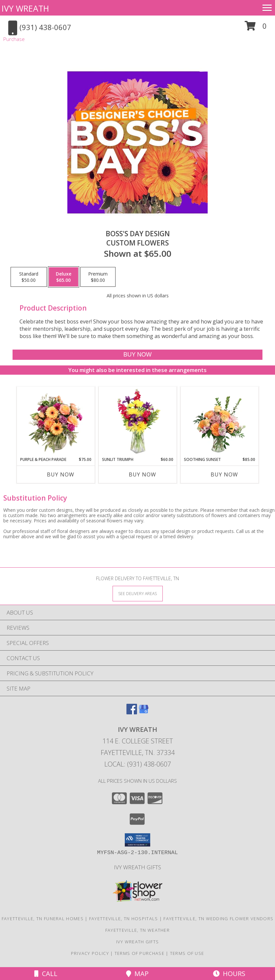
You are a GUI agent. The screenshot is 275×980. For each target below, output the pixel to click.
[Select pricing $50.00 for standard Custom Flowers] (29, 277)
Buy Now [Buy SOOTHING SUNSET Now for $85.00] (224, 474)
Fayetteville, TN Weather (137, 930)
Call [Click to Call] (46, 974)
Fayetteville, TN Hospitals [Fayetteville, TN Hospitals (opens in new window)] (124, 919)
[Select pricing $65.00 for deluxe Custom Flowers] (64, 277)
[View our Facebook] (132, 712)
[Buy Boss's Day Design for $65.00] (137, 355)
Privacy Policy (90, 953)
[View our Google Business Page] (144, 712)
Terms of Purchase (139, 953)
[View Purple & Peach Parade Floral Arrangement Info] (56, 422)
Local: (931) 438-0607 (138, 764)
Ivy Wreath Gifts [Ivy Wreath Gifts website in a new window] (137, 867)
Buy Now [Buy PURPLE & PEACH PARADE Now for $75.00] (61, 474)
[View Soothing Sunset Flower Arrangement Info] (219, 422)
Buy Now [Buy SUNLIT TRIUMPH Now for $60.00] (142, 474)
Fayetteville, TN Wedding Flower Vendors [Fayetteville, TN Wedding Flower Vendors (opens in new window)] (218, 919)
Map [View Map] (137, 974)
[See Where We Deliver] (138, 593)
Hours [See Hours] (229, 974)
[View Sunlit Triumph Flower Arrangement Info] (137, 422)
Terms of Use (187, 953)
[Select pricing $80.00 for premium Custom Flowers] (98, 277)
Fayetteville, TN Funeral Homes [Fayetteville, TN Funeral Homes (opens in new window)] (43, 919)
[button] (256, 28)
